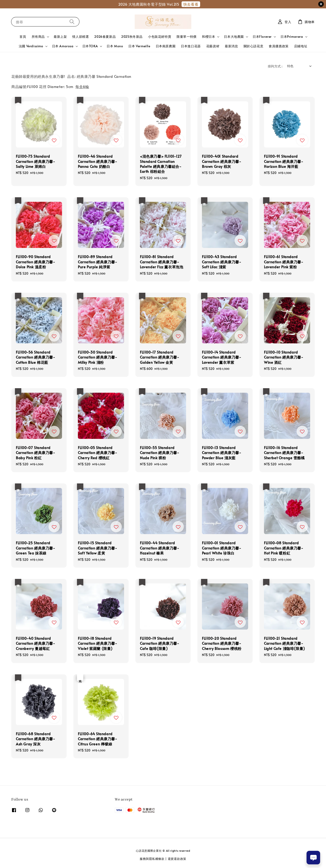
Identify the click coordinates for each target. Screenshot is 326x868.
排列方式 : (275, 66)
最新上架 (60, 37)
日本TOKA (90, 46)
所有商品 (38, 37)
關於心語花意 (254, 46)
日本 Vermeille (139, 46)
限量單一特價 (187, 37)
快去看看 (191, 4)
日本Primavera (292, 37)
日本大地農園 (234, 37)
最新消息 (231, 46)
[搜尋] (72, 22)
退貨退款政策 (177, 859)
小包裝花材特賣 (160, 37)
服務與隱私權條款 (152, 859)
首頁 (23, 37)
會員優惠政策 (279, 46)
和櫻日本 (209, 37)
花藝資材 (213, 46)
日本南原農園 (166, 46)
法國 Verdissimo (31, 46)
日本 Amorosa (63, 46)
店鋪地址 (301, 46)
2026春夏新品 (105, 37)
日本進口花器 (191, 46)
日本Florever (262, 37)
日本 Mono (115, 46)
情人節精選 (80, 37)
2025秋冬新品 (132, 37)
